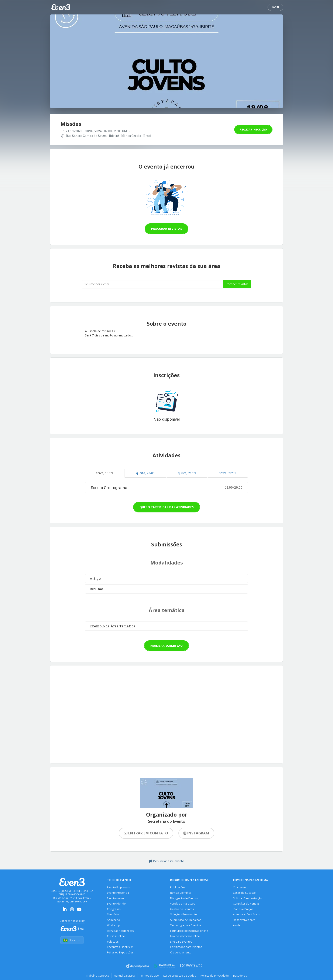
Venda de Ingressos (183, 904)
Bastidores (240, 976)
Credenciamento (181, 952)
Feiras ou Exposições (120, 952)
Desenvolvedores (244, 920)
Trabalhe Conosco (98, 976)
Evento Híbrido (116, 904)
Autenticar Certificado (247, 914)
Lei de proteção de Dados (180, 976)
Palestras (113, 942)
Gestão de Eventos (182, 909)
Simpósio (113, 914)
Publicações (178, 887)
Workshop (114, 925)
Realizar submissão (166, 646)
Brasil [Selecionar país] (72, 940)
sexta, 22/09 (228, 473)
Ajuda (237, 925)
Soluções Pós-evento (183, 914)
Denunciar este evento (166, 861)
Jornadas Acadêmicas (120, 931)
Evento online (116, 898)
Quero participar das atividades (167, 507)
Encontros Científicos (120, 947)
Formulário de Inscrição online (189, 931)
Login (275, 7)
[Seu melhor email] (152, 284)
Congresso (114, 909)
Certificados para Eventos (186, 947)
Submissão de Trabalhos (186, 920)
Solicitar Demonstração (248, 898)
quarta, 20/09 (145, 473)
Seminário (114, 920)
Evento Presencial (118, 893)
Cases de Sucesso (244, 893)
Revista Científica (181, 893)
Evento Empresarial (119, 887)
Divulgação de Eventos (184, 898)
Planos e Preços (243, 909)
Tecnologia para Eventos (186, 925)
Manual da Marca (124, 976)
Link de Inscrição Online (185, 936)
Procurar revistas (166, 229)
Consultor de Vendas (246, 904)
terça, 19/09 (105, 473)
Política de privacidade (215, 976)
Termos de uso (149, 976)
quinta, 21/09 (187, 473)
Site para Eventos (181, 942)
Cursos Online (116, 936)
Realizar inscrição (253, 130)
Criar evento (241, 887)
